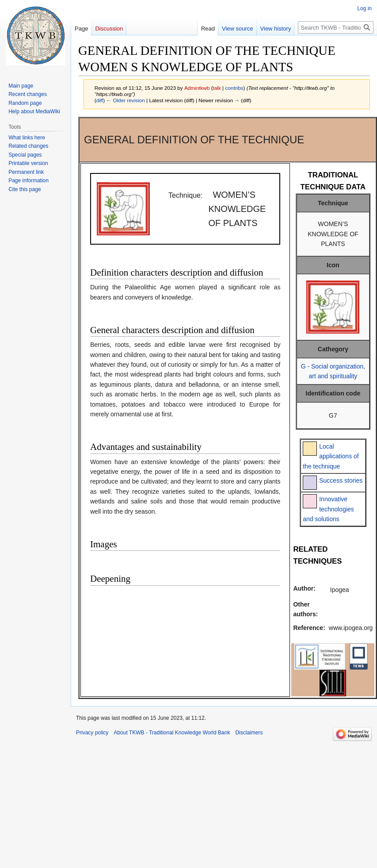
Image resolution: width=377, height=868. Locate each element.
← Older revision (126, 100)
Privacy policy (92, 733)
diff (100, 100)
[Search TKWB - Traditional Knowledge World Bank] (336, 27)
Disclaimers (249, 733)
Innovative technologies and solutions (328, 509)
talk (217, 88)
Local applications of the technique (331, 456)
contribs (234, 88)
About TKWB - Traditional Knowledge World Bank (172, 733)
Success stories (341, 480)
